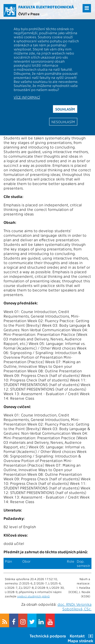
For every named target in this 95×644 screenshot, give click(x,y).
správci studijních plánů (33, 596)
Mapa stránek (80, 641)
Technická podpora (48, 636)
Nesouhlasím (63, 122)
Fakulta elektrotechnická (46, 7)
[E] (91, 636)
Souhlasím (65, 109)
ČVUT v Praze (29, 14)
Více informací (27, 97)
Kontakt (77, 636)
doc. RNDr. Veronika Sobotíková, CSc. (74, 606)
